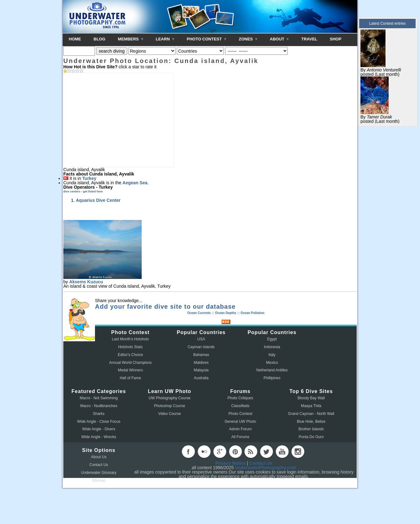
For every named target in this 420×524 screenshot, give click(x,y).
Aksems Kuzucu (86, 282)
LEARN (165, 39)
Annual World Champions (130, 363)
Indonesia (272, 347)
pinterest (235, 452)
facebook (188, 452)
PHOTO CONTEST (207, 39)
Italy (272, 355)
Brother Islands (311, 429)
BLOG (100, 39)
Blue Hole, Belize (311, 422)
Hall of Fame (130, 378)
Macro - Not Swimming (99, 398)
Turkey (89, 178)
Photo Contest (240, 414)
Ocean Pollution (252, 313)
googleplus (220, 452)
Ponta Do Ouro (311, 437)
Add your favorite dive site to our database (165, 307)
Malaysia (201, 370)
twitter (266, 452)
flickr (204, 452)
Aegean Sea (135, 183)
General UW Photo (240, 422)
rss (251, 452)
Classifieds (240, 406)
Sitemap (99, 480)
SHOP (336, 39)
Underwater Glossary (99, 473)
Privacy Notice (231, 463)
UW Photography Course (169, 398)
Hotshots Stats (130, 347)
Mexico (272, 363)
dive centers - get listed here (83, 191)
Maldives (201, 363)
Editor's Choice (130, 355)
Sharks (99, 414)
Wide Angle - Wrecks (99, 437)
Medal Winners (130, 370)
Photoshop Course (169, 406)
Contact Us (99, 465)
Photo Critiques (240, 398)
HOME (75, 39)
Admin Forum (240, 429)
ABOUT (279, 39)
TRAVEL (309, 39)
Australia (201, 378)
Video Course (170, 414)
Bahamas (201, 355)
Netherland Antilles (272, 370)
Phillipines (272, 378)
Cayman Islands (201, 347)
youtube (282, 452)
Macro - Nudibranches (99, 406)
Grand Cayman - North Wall (311, 414)
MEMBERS (131, 39)
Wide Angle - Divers (99, 429)
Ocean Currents (199, 313)
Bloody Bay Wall (311, 398)
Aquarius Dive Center (98, 200)
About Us (99, 457)
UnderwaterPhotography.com (265, 468)
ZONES (248, 39)
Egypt (272, 339)
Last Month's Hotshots (130, 339)
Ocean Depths (226, 313)
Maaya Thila (311, 406)
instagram (298, 452)
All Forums (240, 437)
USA (201, 339)
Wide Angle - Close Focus (99, 422)
